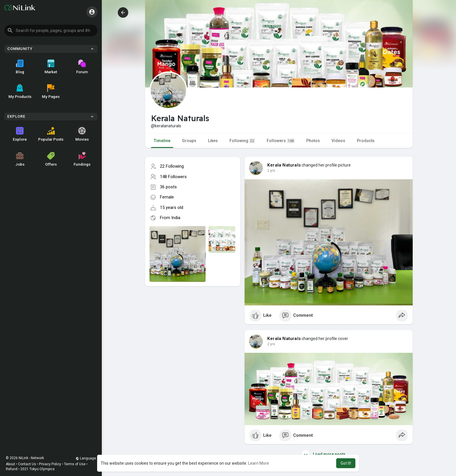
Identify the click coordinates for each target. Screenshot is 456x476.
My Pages (51, 92)
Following (242, 141)
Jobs (20, 159)
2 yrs (271, 171)
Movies (82, 134)
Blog (20, 67)
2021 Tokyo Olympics (38, 469)
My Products (20, 92)
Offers (51, 159)
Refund (12, 469)
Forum (82, 67)
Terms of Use (75, 464)
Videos (338, 141)
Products (366, 141)
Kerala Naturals (284, 165)
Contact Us (27, 464)
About (10, 464)
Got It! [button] (346, 463)
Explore (20, 134)
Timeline (162, 141)
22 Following (172, 166)
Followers (281, 141)
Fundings (82, 159)
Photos (313, 141)
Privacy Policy (50, 464)
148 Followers (173, 177)
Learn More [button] (259, 463)
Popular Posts (51, 134)
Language (86, 458)
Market (51, 67)
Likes (213, 141)
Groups (189, 141)
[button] (51, 31)
